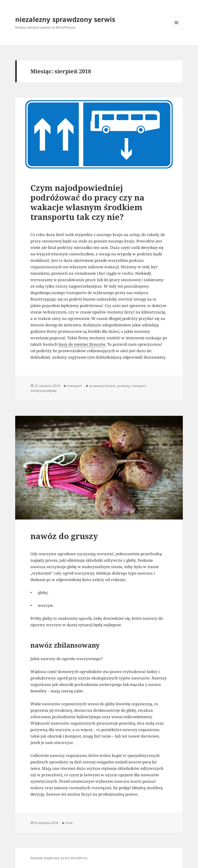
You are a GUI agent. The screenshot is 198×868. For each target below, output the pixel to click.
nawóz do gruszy (64, 536)
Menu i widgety (176, 29)
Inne (69, 823)
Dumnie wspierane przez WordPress (59, 858)
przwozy (123, 386)
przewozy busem (102, 386)
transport (75, 386)
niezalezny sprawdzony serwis (65, 19)
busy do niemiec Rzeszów (82, 344)
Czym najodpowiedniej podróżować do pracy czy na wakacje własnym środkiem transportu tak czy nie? (87, 202)
